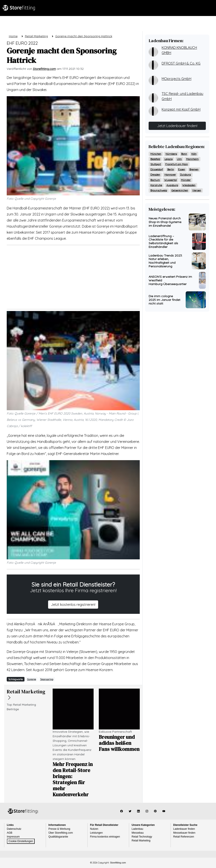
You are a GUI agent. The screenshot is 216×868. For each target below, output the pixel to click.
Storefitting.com (23, 811)
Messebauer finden (184, 833)
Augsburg (172, 185)
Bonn (184, 154)
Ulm (179, 159)
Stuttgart (156, 164)
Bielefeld (155, 159)
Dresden (155, 175)
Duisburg (185, 175)
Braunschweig (159, 190)
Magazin (59, 22)
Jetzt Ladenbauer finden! (177, 126)
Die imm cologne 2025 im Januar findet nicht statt (164, 300)
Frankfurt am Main (177, 164)
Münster (186, 180)
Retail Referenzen (184, 837)
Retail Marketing (141, 841)
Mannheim (192, 159)
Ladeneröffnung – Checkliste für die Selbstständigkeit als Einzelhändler (163, 241)
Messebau (138, 833)
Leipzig (169, 159)
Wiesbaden (189, 185)
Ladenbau (37, 22)
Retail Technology (142, 837)
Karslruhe (156, 185)
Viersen (197, 190)
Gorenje (32, 679)
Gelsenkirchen (180, 190)
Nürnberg (171, 154)
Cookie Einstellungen (21, 841)
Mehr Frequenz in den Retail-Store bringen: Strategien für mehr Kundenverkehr (73, 779)
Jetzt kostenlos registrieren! (73, 605)
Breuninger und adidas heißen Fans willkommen (119, 743)
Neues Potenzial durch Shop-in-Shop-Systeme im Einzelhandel (165, 222)
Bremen (194, 169)
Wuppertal (171, 180)
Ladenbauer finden (184, 829)
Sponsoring (47, 679)
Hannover (170, 175)
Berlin (171, 169)
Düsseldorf (157, 169)
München (156, 154)
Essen (182, 169)
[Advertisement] (73, 277)
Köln (194, 154)
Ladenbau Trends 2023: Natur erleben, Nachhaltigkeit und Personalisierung (166, 261)
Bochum (155, 180)
